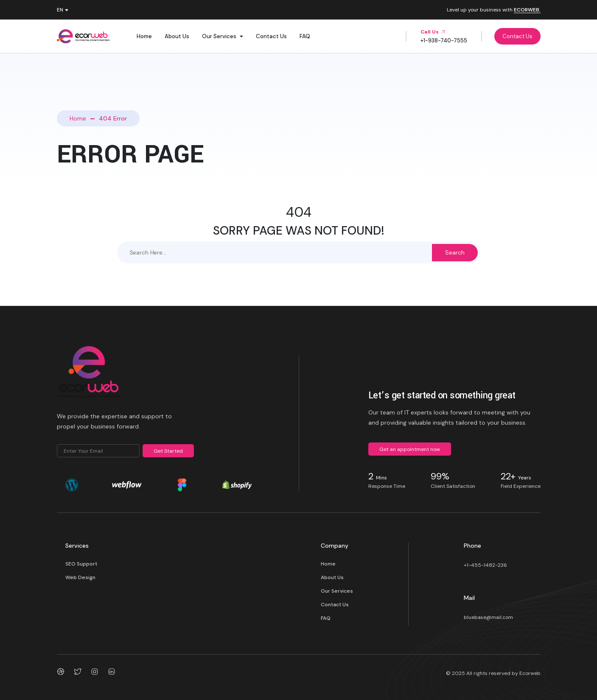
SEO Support (81, 564)
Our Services (219, 36)
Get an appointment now (410, 449)
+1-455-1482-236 (485, 565)
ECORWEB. (527, 10)
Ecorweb (530, 673)
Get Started (168, 451)
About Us (177, 36)
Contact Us (271, 36)
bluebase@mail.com (488, 617)
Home (144, 36)
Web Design (80, 577)
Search (455, 252)
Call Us (433, 32)
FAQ (305, 36)
